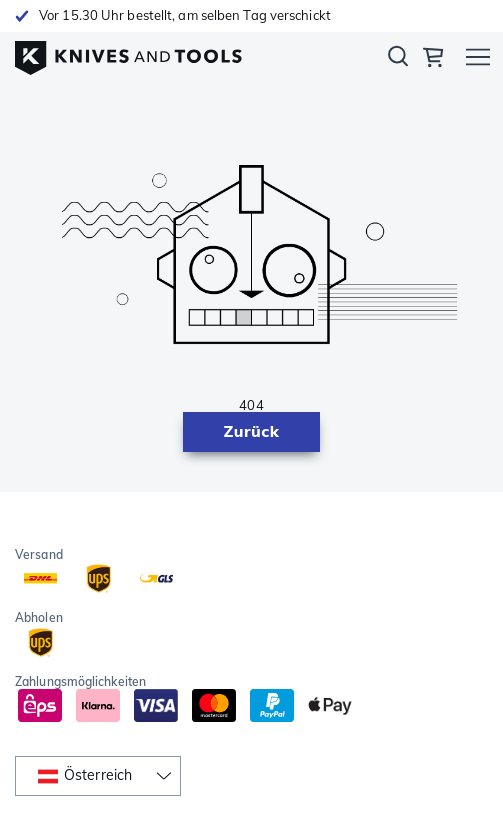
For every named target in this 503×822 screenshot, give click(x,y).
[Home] (128, 53)
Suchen (398, 60)
